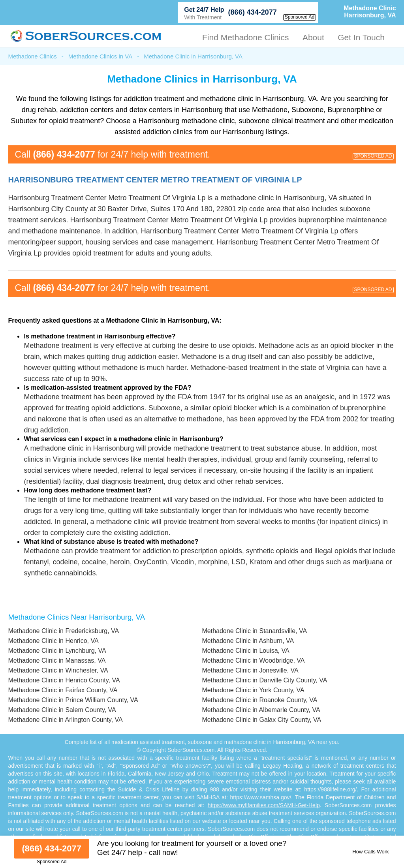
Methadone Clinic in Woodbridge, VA (253, 660)
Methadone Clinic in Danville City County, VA (264, 680)
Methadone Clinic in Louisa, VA (245, 651)
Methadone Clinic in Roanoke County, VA (259, 700)
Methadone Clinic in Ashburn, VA (248, 641)
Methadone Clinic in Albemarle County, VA (261, 710)
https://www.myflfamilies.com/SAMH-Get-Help (264, 805)
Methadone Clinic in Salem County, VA (62, 710)
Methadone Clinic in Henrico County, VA (64, 680)
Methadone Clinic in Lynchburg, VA (57, 651)
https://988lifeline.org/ (330, 789)
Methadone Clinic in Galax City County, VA (261, 720)
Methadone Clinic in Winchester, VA (58, 670)
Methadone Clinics (32, 56)
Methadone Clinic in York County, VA (253, 690)
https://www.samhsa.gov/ (261, 797)
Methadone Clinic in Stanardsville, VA (254, 631)
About (313, 37)
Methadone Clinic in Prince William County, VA (73, 700)
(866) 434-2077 (253, 12)
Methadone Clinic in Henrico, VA (53, 641)
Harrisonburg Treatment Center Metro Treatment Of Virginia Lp (155, 180)
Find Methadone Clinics (245, 37)
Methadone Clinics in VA (100, 56)
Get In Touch (361, 37)
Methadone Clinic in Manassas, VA (57, 660)
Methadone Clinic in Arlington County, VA (65, 720)
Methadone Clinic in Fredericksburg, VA (63, 631)
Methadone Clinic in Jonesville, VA (250, 670)
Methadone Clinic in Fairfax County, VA (63, 690)
